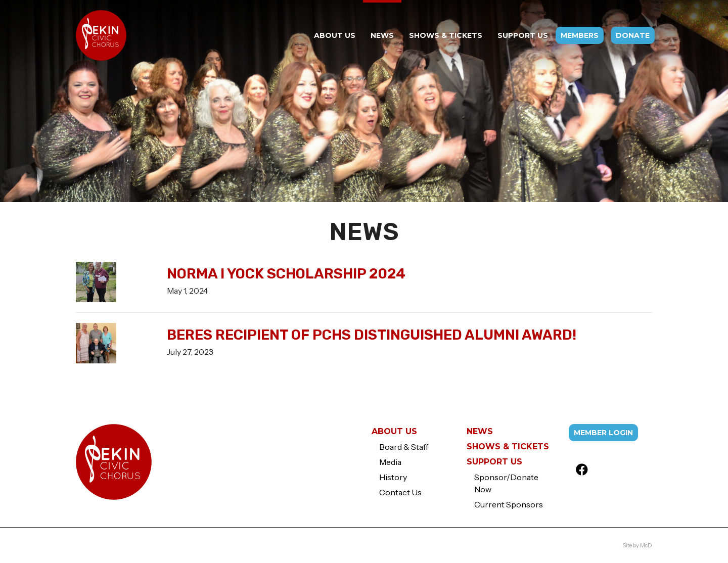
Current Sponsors (509, 504)
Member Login (603, 433)
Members (580, 35)
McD (646, 545)
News (480, 431)
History (393, 477)
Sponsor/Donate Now (506, 483)
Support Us (494, 462)
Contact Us (400, 492)
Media (390, 462)
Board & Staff (404, 447)
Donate (633, 35)
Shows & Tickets (508, 447)
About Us (394, 431)
